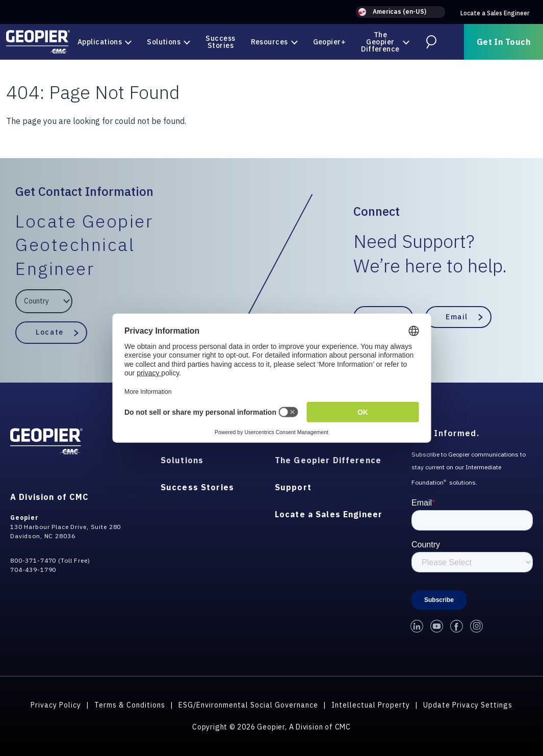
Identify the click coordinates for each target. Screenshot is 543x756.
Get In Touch (503, 42)
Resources (269, 42)
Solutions (164, 42)
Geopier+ (330, 42)
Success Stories (220, 42)
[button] (400, 12)
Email (457, 317)
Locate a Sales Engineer (495, 13)
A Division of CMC (49, 497)
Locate (49, 332)
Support (293, 487)
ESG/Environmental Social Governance (248, 705)
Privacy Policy (56, 705)
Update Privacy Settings (468, 705)
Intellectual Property (371, 705)
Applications (100, 42)
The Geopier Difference (380, 42)
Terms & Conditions (130, 705)
